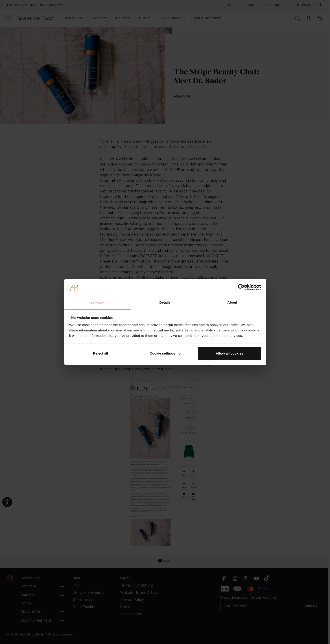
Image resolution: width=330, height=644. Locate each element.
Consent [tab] (98, 303)
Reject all (101, 353)
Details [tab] (165, 302)
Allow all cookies (230, 353)
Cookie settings (165, 353)
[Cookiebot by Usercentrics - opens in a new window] (241, 287)
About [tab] (232, 302)
